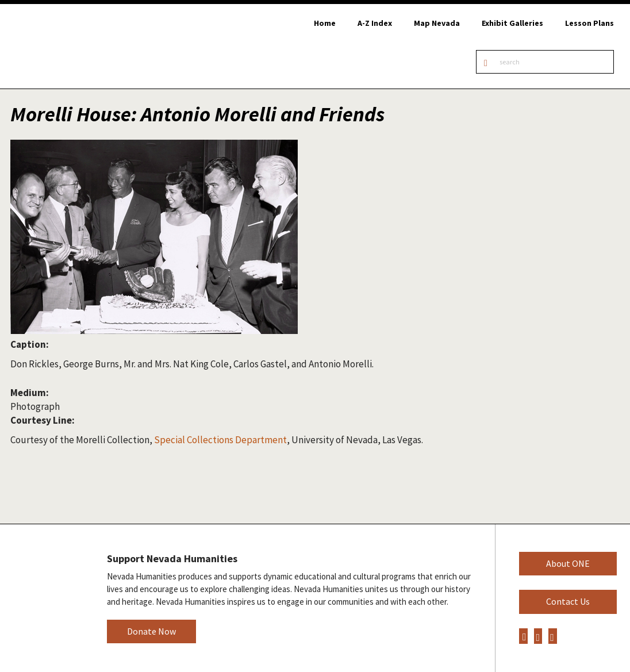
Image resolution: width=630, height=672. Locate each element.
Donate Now (151, 631)
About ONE (568, 563)
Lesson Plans (589, 23)
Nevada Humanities (45, 598)
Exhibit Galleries (512, 23)
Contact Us (568, 601)
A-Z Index (375, 23)
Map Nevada (437, 23)
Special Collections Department (220, 440)
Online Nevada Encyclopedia (69, 46)
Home (325, 23)
